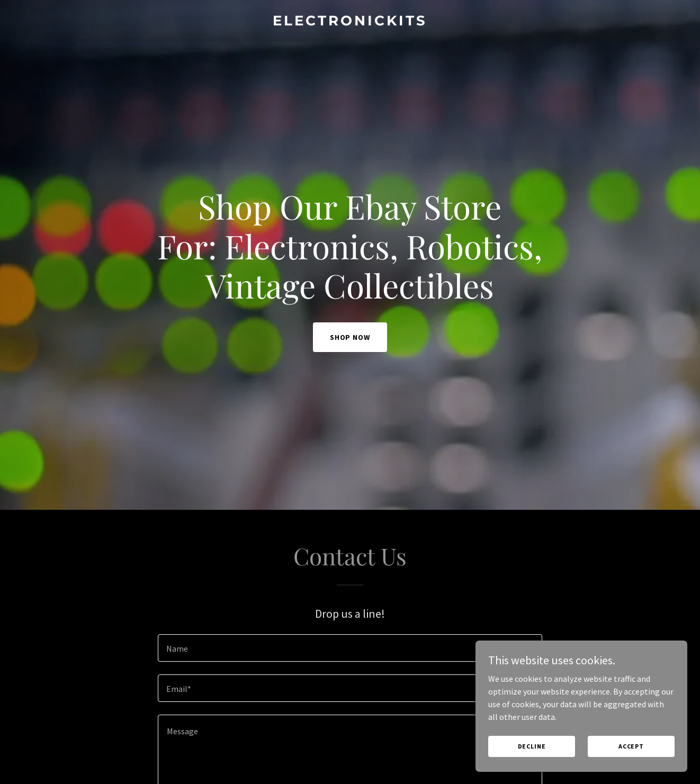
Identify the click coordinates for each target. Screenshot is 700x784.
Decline (532, 746)
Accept (631, 746)
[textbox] (350, 648)
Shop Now (350, 337)
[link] (350, 22)
